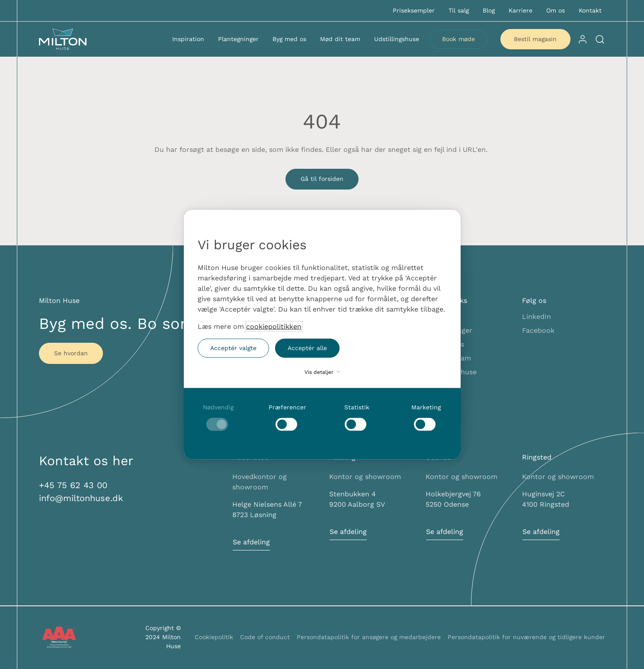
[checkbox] (218, 417)
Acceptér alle (307, 348)
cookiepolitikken (274, 326)
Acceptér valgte (233, 348)
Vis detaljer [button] (322, 372)
